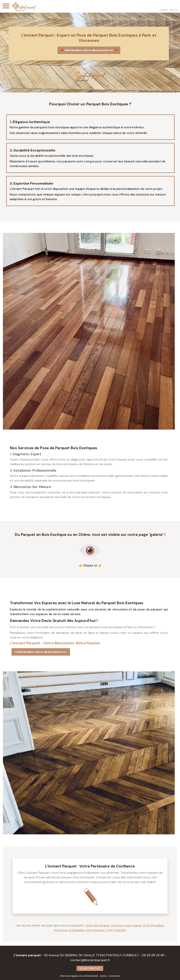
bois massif (133, 925)
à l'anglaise (77, 930)
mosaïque (61, 930)
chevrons (117, 925)
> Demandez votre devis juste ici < (41, 652)
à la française (95, 930)
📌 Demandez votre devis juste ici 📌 (89, 50)
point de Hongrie (98, 925)
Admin (103, 976)
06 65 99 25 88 (153, 955)
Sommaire (114, 976)
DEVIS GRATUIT (90, 968)
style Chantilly (116, 930)
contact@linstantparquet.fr (90, 960)
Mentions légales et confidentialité (79, 976)
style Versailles (153, 925)
